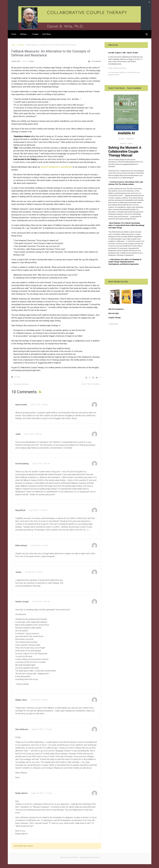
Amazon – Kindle (126, 143)
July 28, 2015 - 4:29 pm (34, 572)
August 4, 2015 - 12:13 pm (42, 729)
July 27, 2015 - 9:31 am (41, 464)
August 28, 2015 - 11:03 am (42, 793)
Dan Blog (21, 45)
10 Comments (96, 61)
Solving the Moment (21, 384)
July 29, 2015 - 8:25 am (41, 602)
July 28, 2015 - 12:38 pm (38, 510)
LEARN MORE (113, 324)
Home (14, 34)
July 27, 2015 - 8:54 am (33, 434)
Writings (23, 34)
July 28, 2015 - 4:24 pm (40, 545)
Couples (35, 34)
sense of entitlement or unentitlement (56, 167)
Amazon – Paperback (126, 139)
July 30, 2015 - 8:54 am (39, 700)
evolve (62, 857)
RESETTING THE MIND (91, 384)
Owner (32, 61)
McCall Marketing (94, 857)
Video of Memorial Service (117, 68)
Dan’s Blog (46, 34)
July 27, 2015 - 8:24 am (39, 405)
